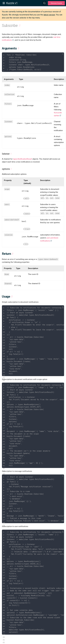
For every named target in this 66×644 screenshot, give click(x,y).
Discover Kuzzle (56, 3)
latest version (49, 15)
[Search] (44, 3)
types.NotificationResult (22, 159)
